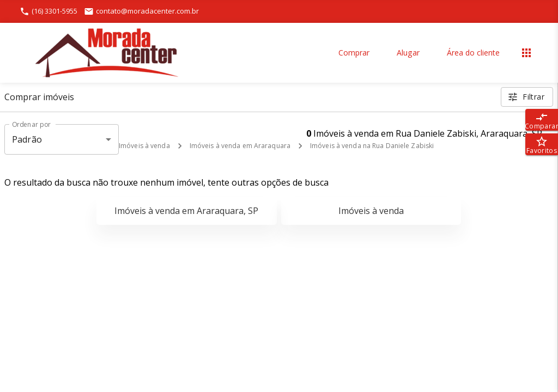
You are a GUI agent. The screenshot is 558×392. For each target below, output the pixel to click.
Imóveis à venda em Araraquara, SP (186, 211)
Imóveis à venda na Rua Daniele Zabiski (372, 146)
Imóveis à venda (144, 146)
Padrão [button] (27, 139)
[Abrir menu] (526, 53)
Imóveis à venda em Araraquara (240, 146)
